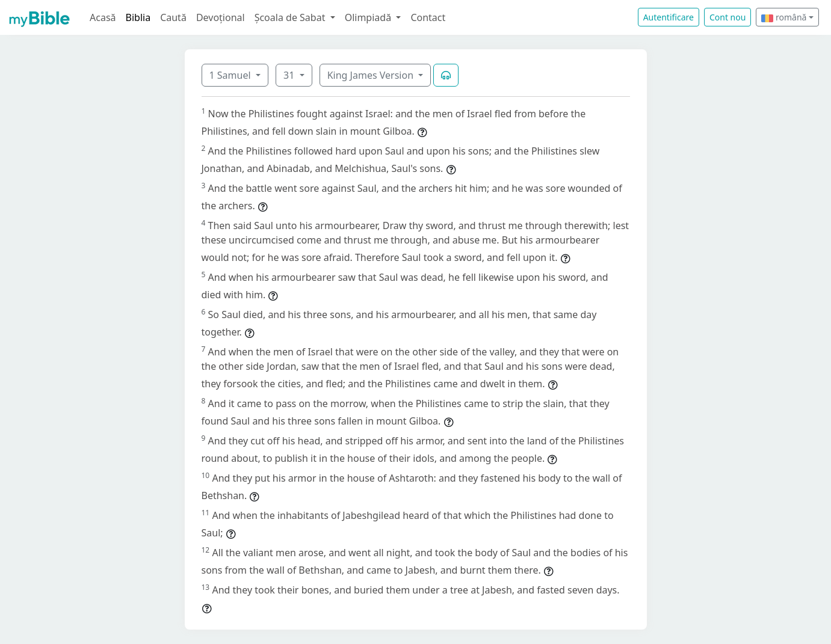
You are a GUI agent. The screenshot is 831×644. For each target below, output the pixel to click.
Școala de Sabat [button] (291, 17)
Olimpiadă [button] (369, 17)
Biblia (138, 17)
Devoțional (221, 17)
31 (290, 75)
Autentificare (669, 17)
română (784, 17)
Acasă (103, 17)
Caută (173, 17)
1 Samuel (231, 75)
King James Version (372, 75)
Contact (428, 17)
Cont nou (728, 17)
